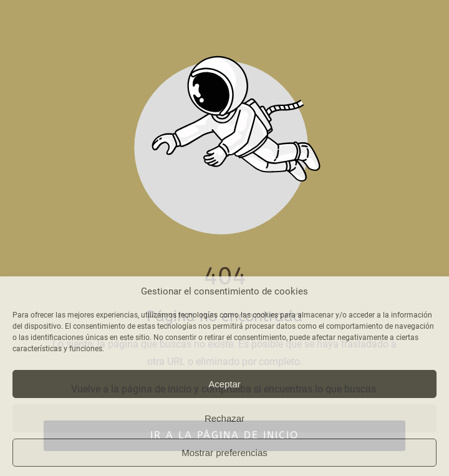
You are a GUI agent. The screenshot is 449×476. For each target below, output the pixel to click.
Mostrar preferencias (224, 453)
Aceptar (224, 384)
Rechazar (224, 418)
